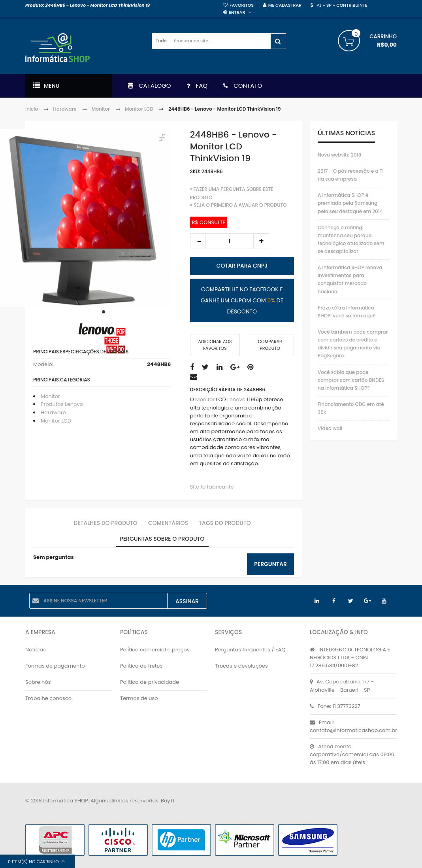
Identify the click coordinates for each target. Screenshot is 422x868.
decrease (198, 241)
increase (261, 241)
